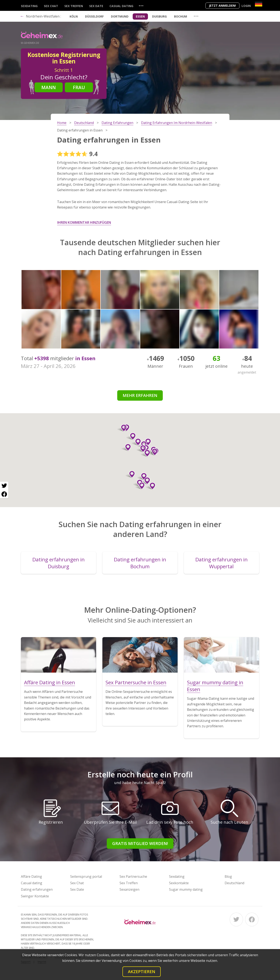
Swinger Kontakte (35, 896)
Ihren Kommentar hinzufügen (84, 222)
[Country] (259, 4)
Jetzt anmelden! (222, 6)
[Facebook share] (4, 494)
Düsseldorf (94, 16)
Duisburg (159, 16)
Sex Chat (51, 6)
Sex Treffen (74, 6)
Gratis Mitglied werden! (140, 843)
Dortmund (120, 16)
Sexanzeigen (129, 889)
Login (246, 6)
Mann (49, 87)
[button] (130, 474)
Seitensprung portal (86, 876)
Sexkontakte (179, 883)
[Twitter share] (4, 486)
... (141, 6)
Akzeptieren (142, 972)
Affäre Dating (31, 876)
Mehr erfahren (140, 395)
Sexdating (29, 6)
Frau (79, 87)
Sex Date (96, 6)
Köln (74, 16)
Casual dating (121, 6)
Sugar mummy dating (186, 889)
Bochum (181, 16)
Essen (140, 16)
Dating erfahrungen (37, 889)
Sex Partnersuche (133, 876)
